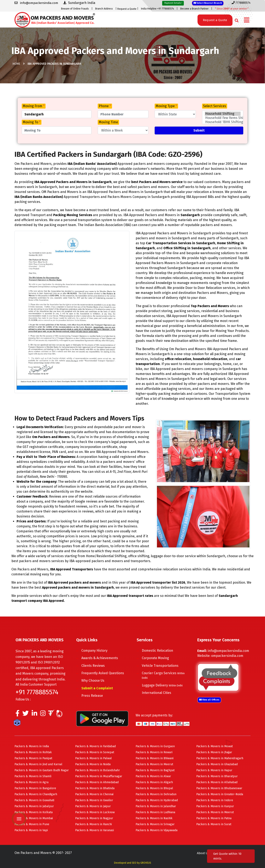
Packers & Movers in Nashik (154, 818)
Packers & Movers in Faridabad (95, 746)
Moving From (34, 106)
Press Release (92, 696)
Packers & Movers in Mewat (214, 746)
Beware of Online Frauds (75, 9)
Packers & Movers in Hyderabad (157, 800)
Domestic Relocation (157, 651)
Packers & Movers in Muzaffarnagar (99, 776)
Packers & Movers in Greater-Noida (220, 794)
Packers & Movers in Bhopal (154, 788)
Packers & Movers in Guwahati (34, 800)
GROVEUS (146, 863)
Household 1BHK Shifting (223, 122)
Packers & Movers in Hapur (214, 770)
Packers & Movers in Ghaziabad (217, 764)
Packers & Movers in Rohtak (33, 752)
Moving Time (108, 122)
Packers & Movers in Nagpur (94, 818)
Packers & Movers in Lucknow (95, 812)
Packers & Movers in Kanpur (215, 806)
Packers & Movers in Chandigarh (36, 794)
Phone (105, 106)
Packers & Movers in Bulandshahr (98, 770)
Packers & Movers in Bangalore (35, 788)
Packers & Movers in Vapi (31, 830)
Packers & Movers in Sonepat (95, 752)
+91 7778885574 (37, 692)
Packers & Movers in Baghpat (155, 770)
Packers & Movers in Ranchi (93, 824)
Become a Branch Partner (194, 9)
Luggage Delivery (162, 685)
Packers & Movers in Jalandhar (156, 806)
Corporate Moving (155, 658)
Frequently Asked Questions (103, 673)
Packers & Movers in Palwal (93, 758)
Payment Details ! (173, 3)
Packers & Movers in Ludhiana (155, 812)
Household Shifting (223, 114)
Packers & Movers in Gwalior (94, 800)
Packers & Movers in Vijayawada (157, 830)
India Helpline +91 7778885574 (157, 9)
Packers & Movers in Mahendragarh (220, 758)
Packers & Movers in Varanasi (95, 830)
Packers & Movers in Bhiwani (155, 758)
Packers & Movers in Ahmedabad (97, 782)
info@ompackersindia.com (228, 651)
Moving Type (166, 106)
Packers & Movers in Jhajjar (214, 752)
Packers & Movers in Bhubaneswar (219, 788)
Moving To (32, 122)
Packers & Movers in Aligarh (154, 782)
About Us (203, 853)
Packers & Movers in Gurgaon (155, 746)
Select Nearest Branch (208, 3)
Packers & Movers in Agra (31, 782)
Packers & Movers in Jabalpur (34, 806)
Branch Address (104, 9)
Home (16, 64)
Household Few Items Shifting (223, 118)
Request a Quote (127, 9)
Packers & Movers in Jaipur (93, 806)
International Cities (157, 693)
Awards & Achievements (100, 658)
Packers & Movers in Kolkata (34, 812)
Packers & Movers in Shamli (33, 776)
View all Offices (209, 700)
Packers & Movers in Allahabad (217, 782)
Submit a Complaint (97, 688)
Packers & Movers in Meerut (154, 764)
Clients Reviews (93, 666)
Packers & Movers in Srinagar (155, 824)
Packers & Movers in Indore (215, 800)
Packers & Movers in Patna (214, 818)
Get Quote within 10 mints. (227, 856)
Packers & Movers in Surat (214, 824)
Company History (94, 651)
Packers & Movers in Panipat (33, 758)
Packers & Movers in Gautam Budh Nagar (42, 770)
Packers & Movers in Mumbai (34, 818)
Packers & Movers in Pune (32, 824)
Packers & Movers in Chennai (94, 794)
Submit (199, 130)
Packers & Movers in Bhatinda (95, 788)
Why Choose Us (93, 681)
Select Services (215, 106)
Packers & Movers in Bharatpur (217, 776)
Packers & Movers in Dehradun (156, 794)
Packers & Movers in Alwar (153, 776)
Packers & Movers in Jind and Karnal (38, 764)
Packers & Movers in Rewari (154, 752)
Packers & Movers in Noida (93, 764)
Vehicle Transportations (160, 666)
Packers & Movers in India (32, 746)
